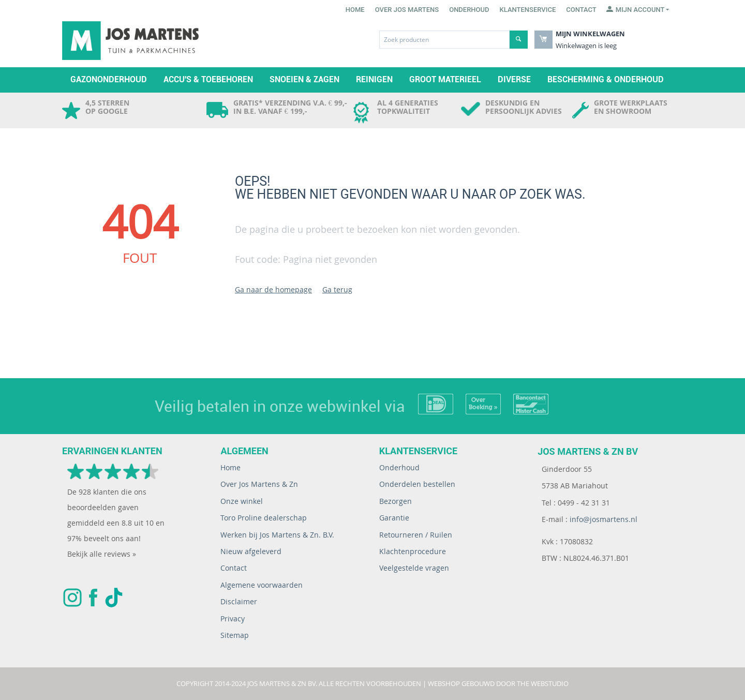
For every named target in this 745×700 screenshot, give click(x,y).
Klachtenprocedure (413, 551)
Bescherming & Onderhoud (606, 79)
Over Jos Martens (407, 10)
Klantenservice (528, 10)
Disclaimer (239, 601)
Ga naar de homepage (273, 289)
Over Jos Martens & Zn (259, 484)
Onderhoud (469, 10)
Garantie (394, 518)
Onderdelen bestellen (417, 484)
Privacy (233, 619)
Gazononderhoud (109, 79)
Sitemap (235, 635)
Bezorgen (396, 501)
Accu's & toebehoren (208, 79)
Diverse (514, 79)
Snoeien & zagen (304, 79)
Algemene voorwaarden (262, 585)
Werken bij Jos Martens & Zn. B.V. (277, 535)
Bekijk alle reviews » (102, 554)
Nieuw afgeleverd (251, 551)
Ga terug (337, 289)
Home (355, 10)
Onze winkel (242, 501)
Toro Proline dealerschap (264, 518)
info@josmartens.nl (604, 519)
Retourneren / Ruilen (416, 535)
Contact (581, 10)
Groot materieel (445, 79)
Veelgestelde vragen (414, 568)
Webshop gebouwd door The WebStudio (498, 683)
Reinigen (374, 79)
